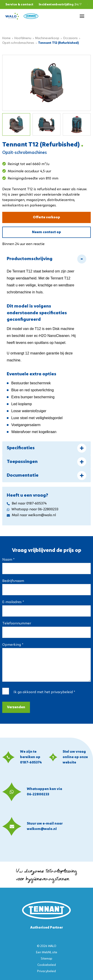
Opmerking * (13, 645)
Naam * (8, 560)
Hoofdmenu (23, 38)
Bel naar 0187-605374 (27, 504)
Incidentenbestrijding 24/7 (60, 5)
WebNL (47, 952)
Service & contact (19, 5)
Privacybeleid (46, 971)
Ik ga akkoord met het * (44, 692)
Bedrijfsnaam (13, 581)
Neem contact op (46, 232)
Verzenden (16, 707)
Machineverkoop (47, 38)
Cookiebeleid (47, 965)
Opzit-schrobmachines (18, 43)
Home (6, 38)
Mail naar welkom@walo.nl (31, 515)
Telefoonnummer (17, 624)
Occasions (70, 38)
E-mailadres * (13, 602)
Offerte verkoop (46, 217)
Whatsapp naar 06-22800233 (33, 509)
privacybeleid (62, 692)
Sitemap (46, 959)
